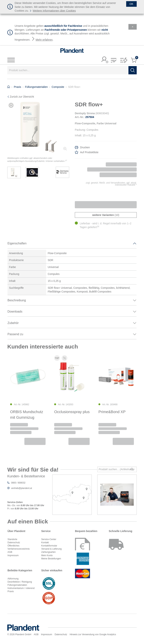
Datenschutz (14, 543)
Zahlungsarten (48, 552)
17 (66, 160)
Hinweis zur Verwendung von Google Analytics (93, 634)
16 (98, 226)
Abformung (13, 579)
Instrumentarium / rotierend (21, 588)
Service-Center (49, 539)
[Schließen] (131, 4)
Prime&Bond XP (112, 412)
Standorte (12, 539)
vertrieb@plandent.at (22, 488)
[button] (114, 61)
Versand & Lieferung (51, 549)
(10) (106, 215)
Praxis (11, 591)
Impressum (13, 555)
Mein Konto (47, 555)
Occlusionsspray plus (72, 412)
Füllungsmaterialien (17, 585)
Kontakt (45, 543)
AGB (10, 552)
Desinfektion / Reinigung (20, 582)
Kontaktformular (49, 546)
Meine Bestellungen (51, 559)
